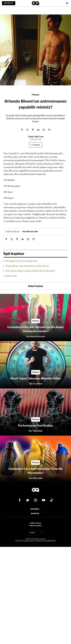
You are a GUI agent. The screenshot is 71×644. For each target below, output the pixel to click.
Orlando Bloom (30, 232)
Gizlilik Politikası (35, 523)
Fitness (36, 95)
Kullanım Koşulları (36, 526)
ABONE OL (9, 3)
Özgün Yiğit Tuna (36, 137)
